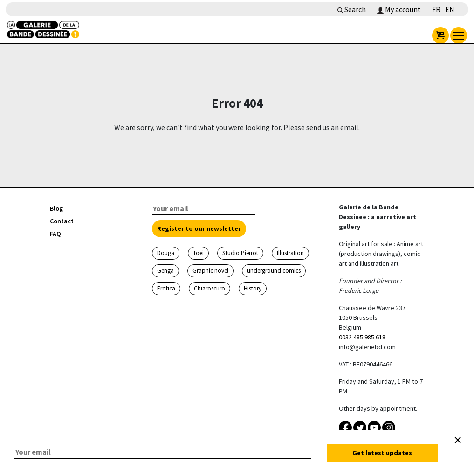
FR (436, 9)
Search (352, 9)
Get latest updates (382, 453)
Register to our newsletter (199, 228)
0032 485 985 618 (362, 337)
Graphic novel (210, 271)
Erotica (166, 288)
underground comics (274, 271)
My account (399, 9)
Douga (166, 253)
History (253, 288)
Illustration (290, 253)
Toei (198, 253)
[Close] (458, 440)
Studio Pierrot (240, 253)
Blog (56, 208)
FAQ (55, 234)
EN (450, 9)
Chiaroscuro (210, 288)
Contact (62, 221)
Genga (165, 271)
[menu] (459, 35)
